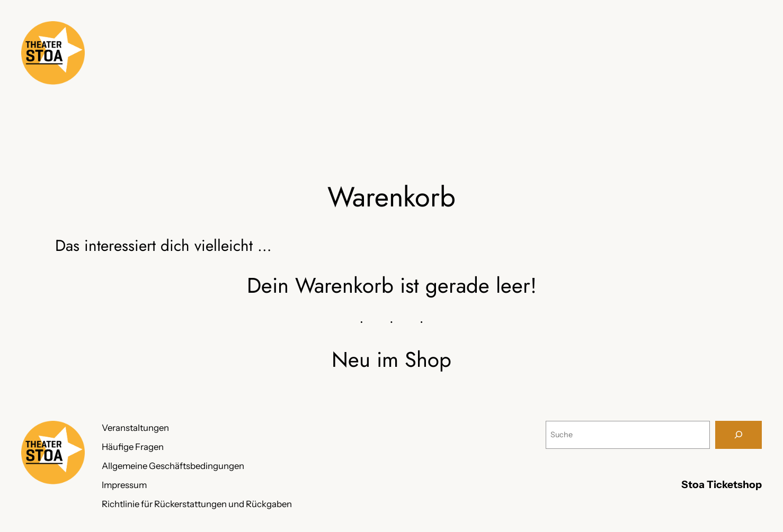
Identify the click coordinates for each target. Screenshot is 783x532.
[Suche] (738, 435)
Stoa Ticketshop (722, 484)
